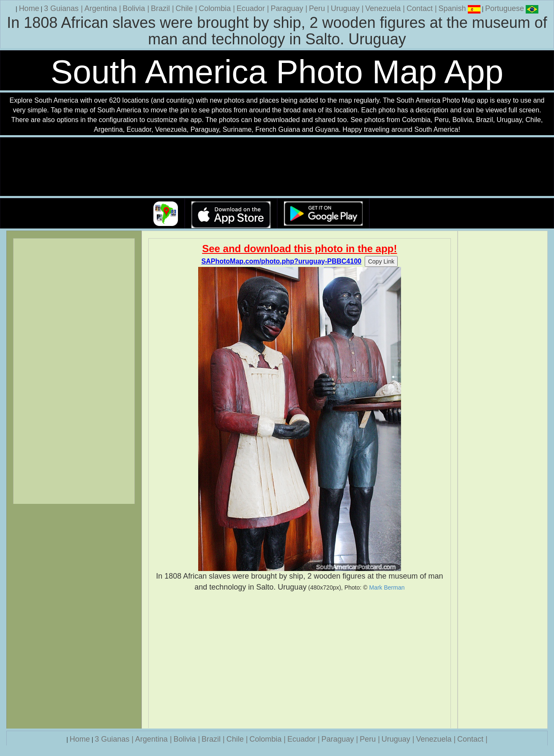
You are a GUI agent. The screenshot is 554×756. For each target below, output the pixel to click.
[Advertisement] (299, 660)
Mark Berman (387, 587)
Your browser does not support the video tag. (277, 167)
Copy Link (381, 261)
